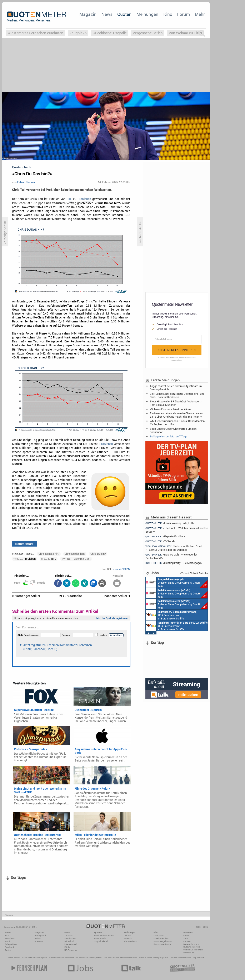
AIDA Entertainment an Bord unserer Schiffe (172, 615)
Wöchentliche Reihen (104, 936)
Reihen (38, 938)
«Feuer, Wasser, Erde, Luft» (170, 523)
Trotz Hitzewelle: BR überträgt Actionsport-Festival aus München (176, 403)
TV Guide (107, 958)
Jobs (186, 938)
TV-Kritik (128, 938)
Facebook (9, 947)
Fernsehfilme (131, 958)
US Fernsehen (68, 958)
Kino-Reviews (130, 941)
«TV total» (160, 541)
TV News (80, 958)
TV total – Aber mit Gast (76, 559)
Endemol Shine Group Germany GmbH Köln (177, 582)
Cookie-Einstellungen (193, 950)
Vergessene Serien (148, 33)
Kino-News (159, 936)
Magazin (88, 14)
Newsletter (10, 938)
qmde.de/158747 (121, 569)
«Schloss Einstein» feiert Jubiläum (170, 409)
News (107, 14)
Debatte (127, 936)
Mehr (200, 14)
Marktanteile (100, 938)
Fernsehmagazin (39, 958)
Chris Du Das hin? (49, 554)
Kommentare (24, 544)
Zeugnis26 (78, 33)
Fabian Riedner (26, 182)
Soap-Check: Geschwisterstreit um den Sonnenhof (173, 430)
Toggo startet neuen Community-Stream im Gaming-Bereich (176, 388)
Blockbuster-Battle (162, 944)
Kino (168, 14)
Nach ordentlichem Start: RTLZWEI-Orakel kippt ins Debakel (174, 548)
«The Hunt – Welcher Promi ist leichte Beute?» (177, 530)
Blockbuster (118, 958)
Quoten (124, 14)
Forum (183, 14)
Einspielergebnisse (162, 941)
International (71, 944)
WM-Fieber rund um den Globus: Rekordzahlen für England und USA (177, 423)
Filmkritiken (54, 958)
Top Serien (198, 958)
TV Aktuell (25, 958)
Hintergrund (40, 936)
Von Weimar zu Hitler (186, 33)
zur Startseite (71, 596)
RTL (69, 199)
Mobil (8, 941)
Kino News (14, 958)
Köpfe (67, 947)
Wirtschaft (69, 941)
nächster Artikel (117, 596)
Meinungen (147, 14)
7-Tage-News (11, 944)
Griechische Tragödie (110, 33)
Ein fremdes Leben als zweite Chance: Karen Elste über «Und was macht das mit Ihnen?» (176, 415)
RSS (7, 936)
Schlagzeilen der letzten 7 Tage (169, 436)
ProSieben (84, 199)
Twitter (8, 950)
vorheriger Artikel (26, 596)
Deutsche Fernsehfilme (181, 958)
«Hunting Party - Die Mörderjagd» (174, 563)
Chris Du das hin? (75, 554)
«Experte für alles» (165, 536)
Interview (39, 941)
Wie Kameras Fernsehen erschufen (35, 33)
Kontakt (187, 941)
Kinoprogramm (161, 958)
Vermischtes (70, 938)
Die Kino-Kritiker (161, 938)
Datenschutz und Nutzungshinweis (192, 946)
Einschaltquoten (93, 958)
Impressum (189, 953)
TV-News (69, 936)
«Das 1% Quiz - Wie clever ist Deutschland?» (171, 556)
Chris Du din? (98, 554)
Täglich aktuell (101, 941)
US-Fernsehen (71, 950)
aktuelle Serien (146, 958)
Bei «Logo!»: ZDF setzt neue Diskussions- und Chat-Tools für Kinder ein (177, 395)
